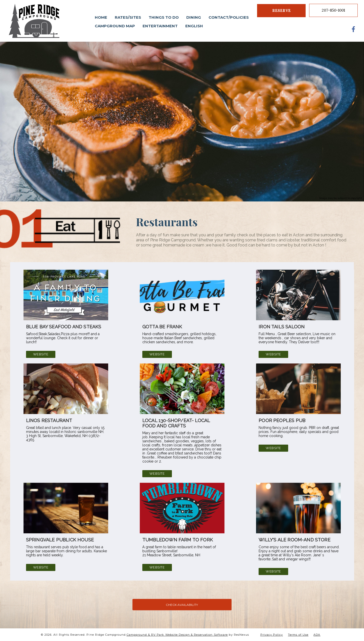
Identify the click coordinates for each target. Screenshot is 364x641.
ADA (317, 635)
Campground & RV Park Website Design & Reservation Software (177, 635)
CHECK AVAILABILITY (182, 604)
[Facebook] (354, 29)
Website (41, 354)
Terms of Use (298, 635)
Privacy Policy (272, 635)
